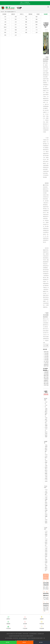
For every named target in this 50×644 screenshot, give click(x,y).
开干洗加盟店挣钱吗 (46, 521)
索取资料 (24, 642)
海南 (37, 17)
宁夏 (26, 19)
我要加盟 (30, 14)
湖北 (5, 35)
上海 (26, 30)
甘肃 (16, 17)
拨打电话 (8, 642)
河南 (16, 32)
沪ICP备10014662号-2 (37, 636)
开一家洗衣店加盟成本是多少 (46, 534)
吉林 (5, 25)
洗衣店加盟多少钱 (46, 462)
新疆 (26, 22)
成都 (26, 32)
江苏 (16, 22)
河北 (16, 27)
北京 (5, 17)
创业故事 (12, 12)
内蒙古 (36, 22)
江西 (5, 30)
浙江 (37, 27)
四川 (26, 25)
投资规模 (4, 14)
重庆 (5, 32)
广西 (5, 19)
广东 (15, 12)
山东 (16, 35)
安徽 (16, 30)
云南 (5, 22)
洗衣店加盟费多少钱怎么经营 (46, 427)
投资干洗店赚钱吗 (46, 510)
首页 (6, 12)
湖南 (37, 19)
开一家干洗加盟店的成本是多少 (46, 542)
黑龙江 (5, 27)
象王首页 (41, 642)
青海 (26, 17)
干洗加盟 (8, 12)
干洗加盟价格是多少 (46, 467)
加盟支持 (13, 14)
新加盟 (38, 14)
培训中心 (22, 14)
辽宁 (16, 25)
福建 (26, 27)
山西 (37, 32)
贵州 (16, 19)
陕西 (37, 25)
